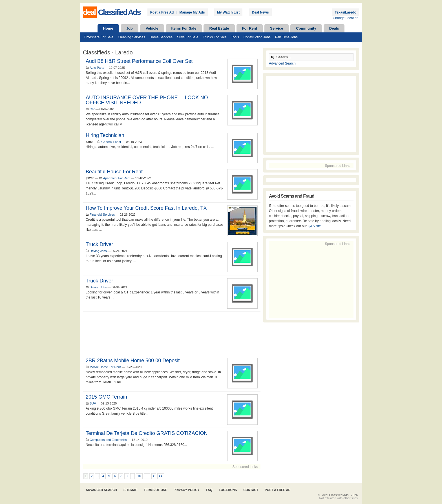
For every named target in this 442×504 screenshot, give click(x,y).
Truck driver (99, 244)
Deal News (260, 12)
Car (92, 109)
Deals (334, 28)
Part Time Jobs (286, 37)
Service (277, 28)
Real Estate (219, 28)
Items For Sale (184, 28)
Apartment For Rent (117, 178)
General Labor (111, 142)
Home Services (161, 37)
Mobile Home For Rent (105, 367)
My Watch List (228, 12)
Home (108, 28)
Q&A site (315, 226)
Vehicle (152, 28)
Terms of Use (155, 490)
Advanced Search (282, 63)
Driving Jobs (98, 251)
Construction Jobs (257, 37)
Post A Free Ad (278, 490)
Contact (251, 490)
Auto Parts (97, 68)
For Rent (250, 28)
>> (161, 476)
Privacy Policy (187, 490)
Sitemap (130, 490)
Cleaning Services (132, 37)
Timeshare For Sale (99, 37)
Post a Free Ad (162, 12)
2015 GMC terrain (106, 397)
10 (139, 476)
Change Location (345, 18)
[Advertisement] (172, 333)
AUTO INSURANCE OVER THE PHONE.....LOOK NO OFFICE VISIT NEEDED (147, 100)
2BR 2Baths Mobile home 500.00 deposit (133, 361)
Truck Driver (99, 281)
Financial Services (102, 215)
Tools (235, 37)
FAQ (209, 490)
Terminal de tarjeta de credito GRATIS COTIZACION (147, 433)
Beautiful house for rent (114, 172)
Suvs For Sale (188, 37)
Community (306, 28)
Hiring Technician (105, 135)
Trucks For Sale (215, 37)
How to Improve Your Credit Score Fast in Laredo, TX (146, 208)
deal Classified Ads (336, 495)
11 (147, 476)
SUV (93, 403)
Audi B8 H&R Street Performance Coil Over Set (139, 61)
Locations (228, 490)
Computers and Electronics (108, 440)
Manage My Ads (192, 12)
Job (130, 28)
